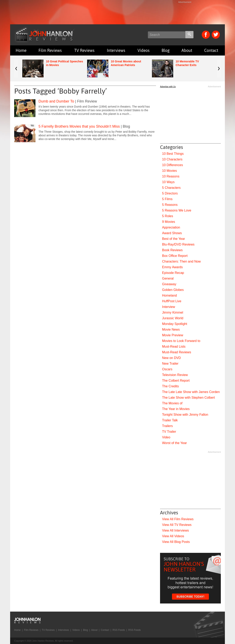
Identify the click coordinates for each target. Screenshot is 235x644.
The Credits (170, 386)
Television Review (175, 375)
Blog (166, 50)
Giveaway (169, 284)
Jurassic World (173, 318)
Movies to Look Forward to (181, 341)
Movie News (171, 329)
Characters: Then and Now (181, 261)
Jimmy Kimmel (173, 312)
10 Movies (169, 171)
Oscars (167, 369)
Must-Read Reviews (177, 352)
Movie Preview (173, 335)
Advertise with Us (168, 87)
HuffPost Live (172, 301)
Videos (144, 50)
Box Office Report (175, 256)
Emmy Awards (172, 267)
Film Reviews (50, 50)
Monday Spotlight (175, 324)
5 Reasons (170, 205)
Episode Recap (173, 273)
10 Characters (172, 159)
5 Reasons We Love (177, 210)
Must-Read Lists (174, 347)
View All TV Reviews (177, 525)
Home (21, 50)
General (168, 278)
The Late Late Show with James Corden (191, 392)
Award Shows (172, 233)
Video (166, 437)
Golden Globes (173, 290)
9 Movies (169, 222)
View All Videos (173, 536)
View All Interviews (175, 530)
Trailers (167, 426)
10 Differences (173, 165)
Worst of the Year (174, 443)
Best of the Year (174, 239)
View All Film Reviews (178, 519)
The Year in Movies (176, 409)
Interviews (116, 50)
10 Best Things (173, 154)
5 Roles (168, 216)
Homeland (169, 295)
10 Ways (168, 182)
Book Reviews (172, 250)
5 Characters (171, 188)
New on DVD (171, 358)
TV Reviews (84, 50)
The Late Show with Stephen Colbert (189, 398)
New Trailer (170, 364)
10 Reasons (171, 176)
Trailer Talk (170, 420)
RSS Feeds (119, 630)
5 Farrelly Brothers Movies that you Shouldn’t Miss (79, 126)
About (187, 50)
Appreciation (171, 227)
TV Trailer (169, 432)
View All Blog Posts (176, 542)
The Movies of (172, 403)
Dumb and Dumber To (56, 101)
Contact (211, 50)
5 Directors (170, 193)
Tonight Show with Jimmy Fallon (185, 415)
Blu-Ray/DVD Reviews (178, 244)
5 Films (167, 199)
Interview (169, 307)
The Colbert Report (176, 381)
